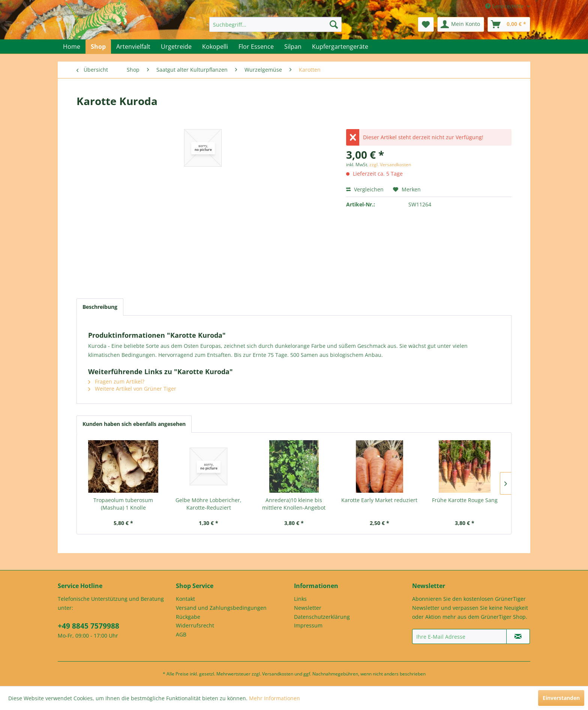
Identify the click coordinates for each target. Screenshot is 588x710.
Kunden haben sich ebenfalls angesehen (134, 424)
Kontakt (185, 599)
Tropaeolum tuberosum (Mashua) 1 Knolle (123, 504)
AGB (181, 634)
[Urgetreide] (176, 47)
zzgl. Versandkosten (390, 165)
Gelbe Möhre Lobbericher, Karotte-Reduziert (208, 504)
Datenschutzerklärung (322, 617)
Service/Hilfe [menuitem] (505, 6)
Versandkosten (278, 674)
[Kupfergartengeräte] (340, 47)
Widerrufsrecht (195, 625)
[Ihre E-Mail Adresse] (459, 636)
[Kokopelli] (215, 47)
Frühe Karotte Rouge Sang (465, 500)
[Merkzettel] (426, 24)
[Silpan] (293, 47)
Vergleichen (365, 189)
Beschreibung (100, 307)
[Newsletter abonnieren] (518, 636)
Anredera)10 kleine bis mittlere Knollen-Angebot (294, 504)
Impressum (308, 625)
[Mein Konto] (461, 24)
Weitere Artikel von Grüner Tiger (132, 389)
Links (300, 599)
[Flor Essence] (256, 47)
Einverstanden (561, 698)
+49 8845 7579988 (88, 626)
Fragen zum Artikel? (116, 381)
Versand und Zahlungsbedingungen (221, 608)
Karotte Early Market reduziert (379, 500)
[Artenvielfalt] (133, 47)
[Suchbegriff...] (275, 24)
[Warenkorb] (509, 24)
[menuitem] (275, 24)
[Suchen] (334, 24)
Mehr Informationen (274, 698)
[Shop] (98, 47)
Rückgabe (188, 617)
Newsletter (308, 608)
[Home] (72, 47)
